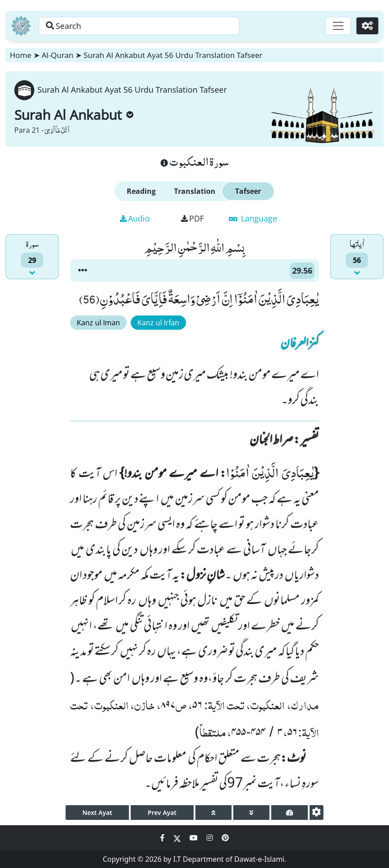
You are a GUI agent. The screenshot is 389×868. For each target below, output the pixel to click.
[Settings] (367, 26)
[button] (83, 270)
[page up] (213, 813)
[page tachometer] (289, 813)
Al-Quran (57, 55)
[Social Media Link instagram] (211, 838)
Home (21, 55)
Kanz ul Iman (98, 323)
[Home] (21, 26)
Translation (195, 191)
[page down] (251, 813)
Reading (141, 191)
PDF (192, 218)
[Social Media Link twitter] (178, 838)
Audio (135, 218)
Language (253, 218)
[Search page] (140, 26)
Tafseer (248, 191)
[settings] (317, 813)
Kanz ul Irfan (158, 323)
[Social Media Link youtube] (194, 838)
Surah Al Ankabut (74, 115)
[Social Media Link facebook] (163, 838)
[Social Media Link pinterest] (225, 838)
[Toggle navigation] (338, 26)
